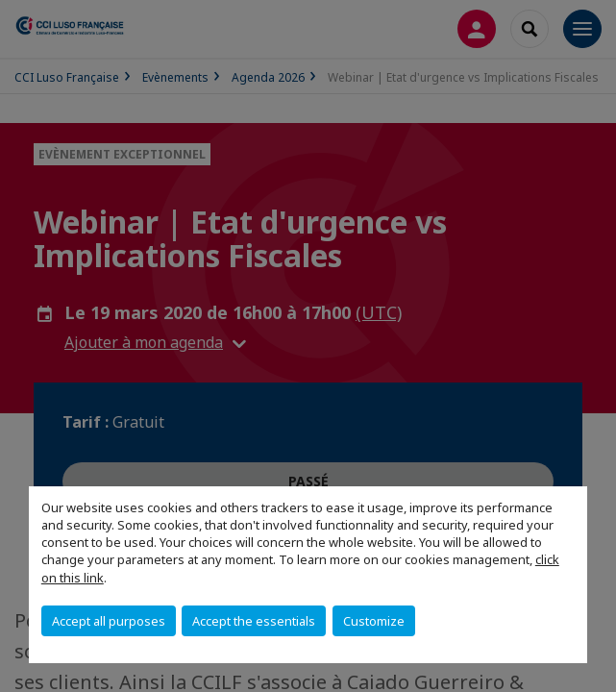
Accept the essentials (254, 621)
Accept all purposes (109, 621)
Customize (374, 621)
